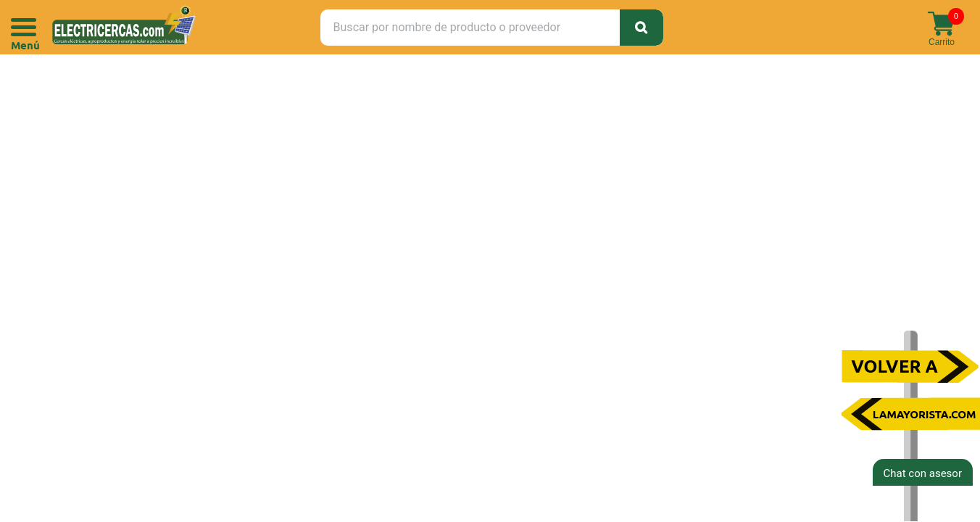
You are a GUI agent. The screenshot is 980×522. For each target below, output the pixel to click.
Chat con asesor (923, 473)
